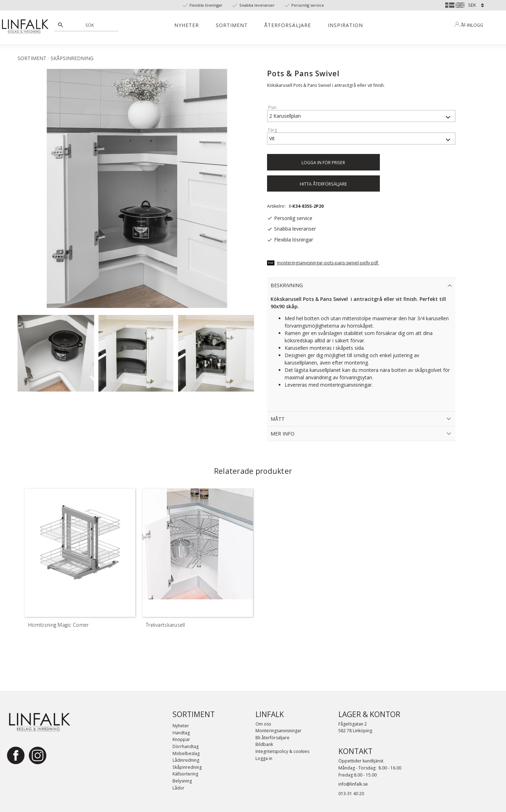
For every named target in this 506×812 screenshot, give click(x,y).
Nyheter (181, 726)
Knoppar (181, 739)
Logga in (264, 758)
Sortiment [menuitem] (232, 25)
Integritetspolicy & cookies (282, 751)
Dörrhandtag (186, 746)
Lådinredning (186, 760)
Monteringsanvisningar (278, 731)
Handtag (181, 733)
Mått (278, 419)
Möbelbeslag (186, 753)
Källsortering (185, 774)
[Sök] (60, 25)
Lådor (179, 788)
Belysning (182, 781)
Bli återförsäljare (273, 738)
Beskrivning (287, 285)
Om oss (263, 724)
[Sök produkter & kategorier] (90, 25)
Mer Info (283, 434)
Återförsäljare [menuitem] (288, 25)
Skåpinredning (187, 767)
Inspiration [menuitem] (345, 25)
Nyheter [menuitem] (187, 25)
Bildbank (264, 744)
